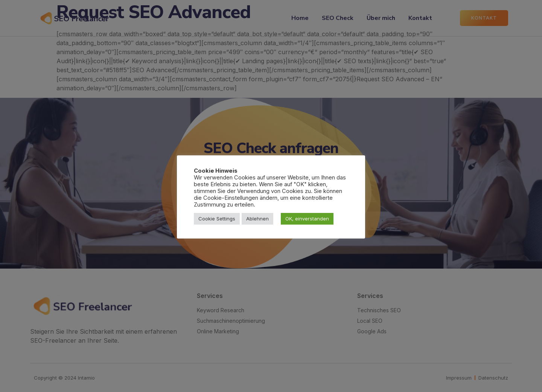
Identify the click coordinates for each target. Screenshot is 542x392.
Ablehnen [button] (257, 219)
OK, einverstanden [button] (307, 219)
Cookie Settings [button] (217, 219)
